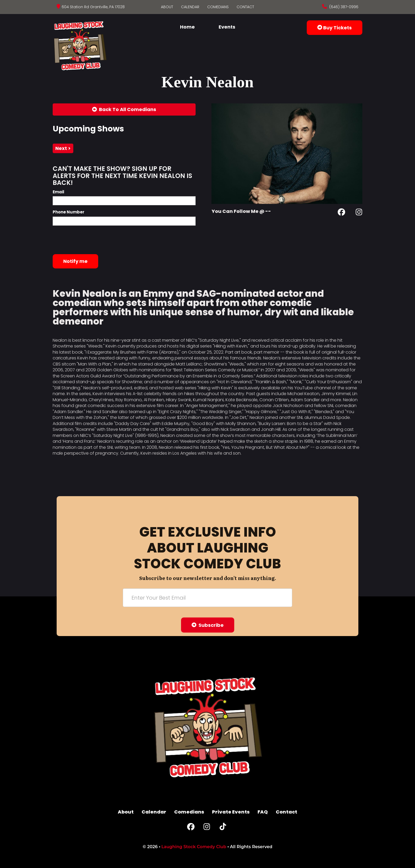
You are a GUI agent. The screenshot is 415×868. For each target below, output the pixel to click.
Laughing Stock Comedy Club (194, 847)
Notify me (75, 261)
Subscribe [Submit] (208, 625)
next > (63, 148)
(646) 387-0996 (343, 7)
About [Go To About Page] (167, 7)
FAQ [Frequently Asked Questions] (263, 812)
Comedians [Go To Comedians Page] (218, 7)
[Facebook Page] (341, 213)
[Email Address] (207, 597)
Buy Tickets (335, 28)
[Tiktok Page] (223, 828)
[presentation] (93, 240)
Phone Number (69, 212)
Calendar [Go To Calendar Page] (190, 7)
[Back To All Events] (124, 109)
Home (187, 27)
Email (58, 192)
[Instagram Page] (359, 213)
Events (227, 27)
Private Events (231, 812)
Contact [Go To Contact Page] (245, 7)
